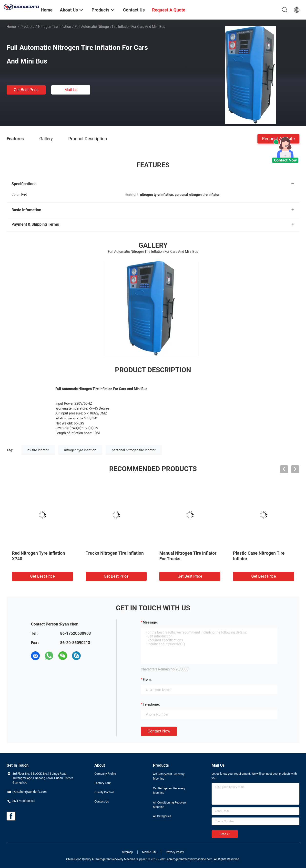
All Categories (162, 816)
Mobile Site (149, 852)
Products (27, 27)
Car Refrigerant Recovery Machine (169, 791)
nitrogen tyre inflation (80, 450)
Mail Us (71, 90)
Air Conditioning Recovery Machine (170, 805)
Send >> (225, 834)
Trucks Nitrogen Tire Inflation (115, 553)
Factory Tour (103, 783)
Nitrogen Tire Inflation (55, 27)
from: (147, 679)
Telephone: (151, 704)
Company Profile (105, 774)
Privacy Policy (175, 852)
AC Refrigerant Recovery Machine (169, 776)
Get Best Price (26, 90)
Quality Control (104, 792)
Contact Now (159, 731)
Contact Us (102, 802)
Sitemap (128, 852)
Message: (150, 622)
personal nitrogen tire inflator (134, 450)
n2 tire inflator (38, 450)
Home (11, 27)
